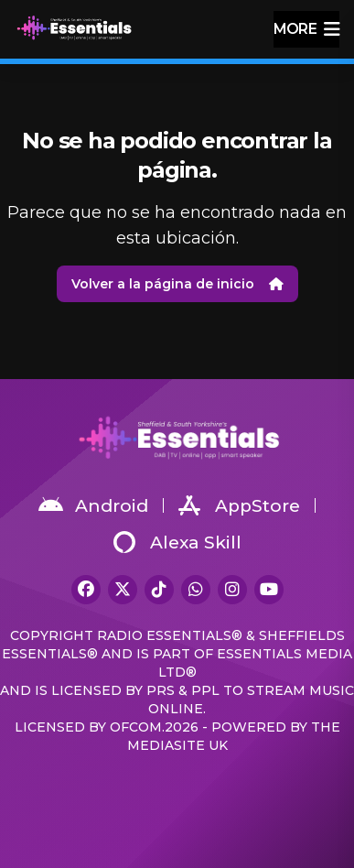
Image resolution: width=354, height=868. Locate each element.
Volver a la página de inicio (177, 284)
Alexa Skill (177, 542)
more (306, 29)
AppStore (239, 505)
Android (93, 505)
